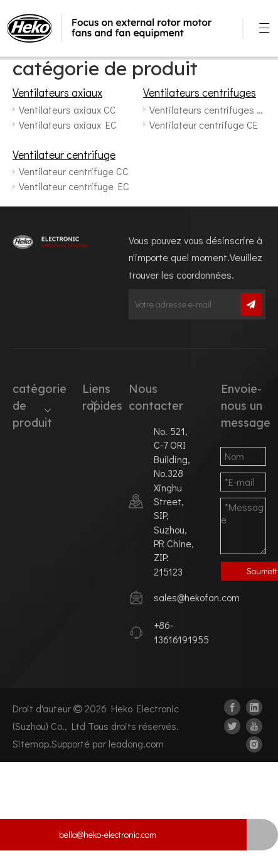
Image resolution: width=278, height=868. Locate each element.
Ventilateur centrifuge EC (74, 186)
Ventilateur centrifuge (64, 154)
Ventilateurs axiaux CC (67, 110)
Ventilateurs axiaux (57, 92)
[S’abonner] (251, 304)
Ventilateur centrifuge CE (204, 125)
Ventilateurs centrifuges (200, 92)
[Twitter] (232, 725)
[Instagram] (254, 743)
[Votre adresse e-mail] (183, 304)
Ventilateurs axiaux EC (68, 125)
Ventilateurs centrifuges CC (207, 110)
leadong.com (136, 743)
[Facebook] (232, 706)
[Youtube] (254, 725)
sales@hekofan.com (197, 597)
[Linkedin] (254, 706)
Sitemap (31, 743)
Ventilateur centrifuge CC (74, 171)
